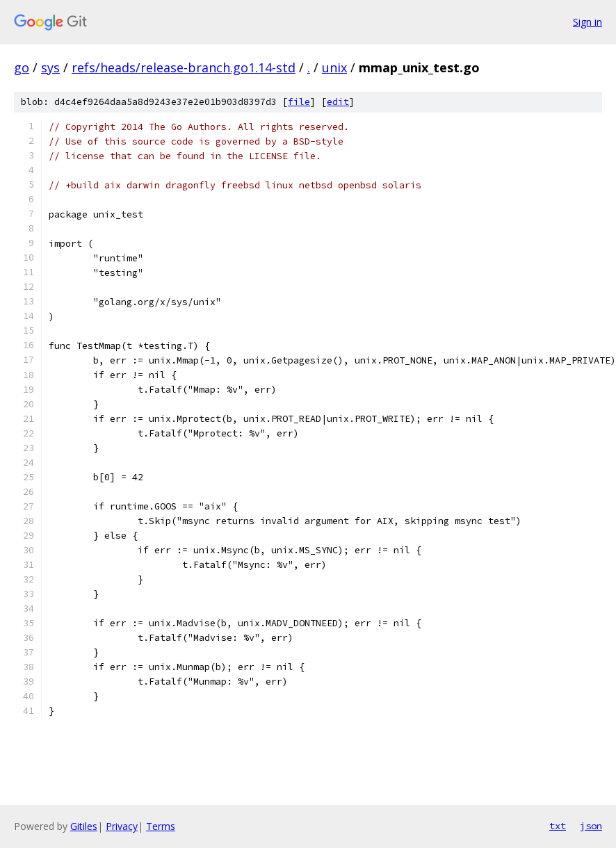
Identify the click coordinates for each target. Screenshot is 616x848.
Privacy (122, 826)
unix (334, 67)
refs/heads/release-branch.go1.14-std (184, 67)
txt (558, 826)
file (299, 102)
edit (338, 102)
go (22, 67)
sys (50, 67)
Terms (161, 826)
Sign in (587, 22)
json (591, 826)
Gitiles (84, 826)
